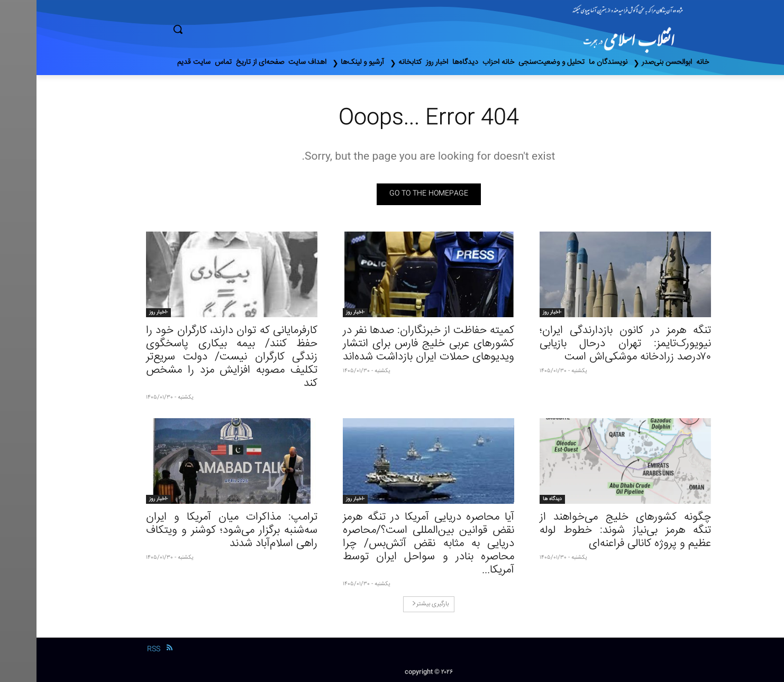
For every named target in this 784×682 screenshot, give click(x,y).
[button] (223, 29)
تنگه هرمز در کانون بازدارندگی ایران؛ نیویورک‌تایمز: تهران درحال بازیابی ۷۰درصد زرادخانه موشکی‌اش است (589, 344)
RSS (117, 649)
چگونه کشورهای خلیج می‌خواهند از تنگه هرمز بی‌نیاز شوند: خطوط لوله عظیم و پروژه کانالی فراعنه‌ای (589, 531)
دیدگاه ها (516, 499)
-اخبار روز (516, 312)
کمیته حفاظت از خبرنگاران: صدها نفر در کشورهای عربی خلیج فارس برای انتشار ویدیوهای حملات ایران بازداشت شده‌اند (392, 344)
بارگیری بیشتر (394, 604)
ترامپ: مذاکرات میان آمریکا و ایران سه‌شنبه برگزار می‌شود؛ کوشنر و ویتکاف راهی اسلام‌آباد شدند (195, 531)
